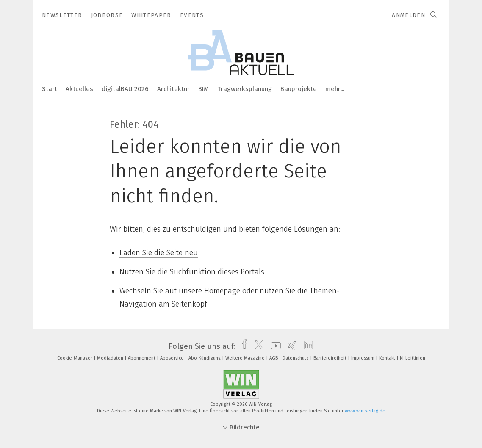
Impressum (363, 358)
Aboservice (173, 358)
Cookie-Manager (75, 358)
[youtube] (274, 346)
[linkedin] (306, 346)
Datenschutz (296, 358)
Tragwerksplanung (245, 89)
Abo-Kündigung (205, 358)
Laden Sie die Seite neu (159, 253)
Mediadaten (111, 358)
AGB (274, 358)
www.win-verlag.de (365, 411)
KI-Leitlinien (413, 358)
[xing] (290, 346)
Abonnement (142, 358)
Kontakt (388, 358)
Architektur (173, 89)
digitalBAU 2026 (125, 89)
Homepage (222, 291)
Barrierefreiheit (331, 358)
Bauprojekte (299, 89)
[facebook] (242, 346)
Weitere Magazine (246, 358)
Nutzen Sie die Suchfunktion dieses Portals (192, 272)
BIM (204, 89)
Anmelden (409, 15)
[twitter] (257, 346)
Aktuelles (79, 89)
